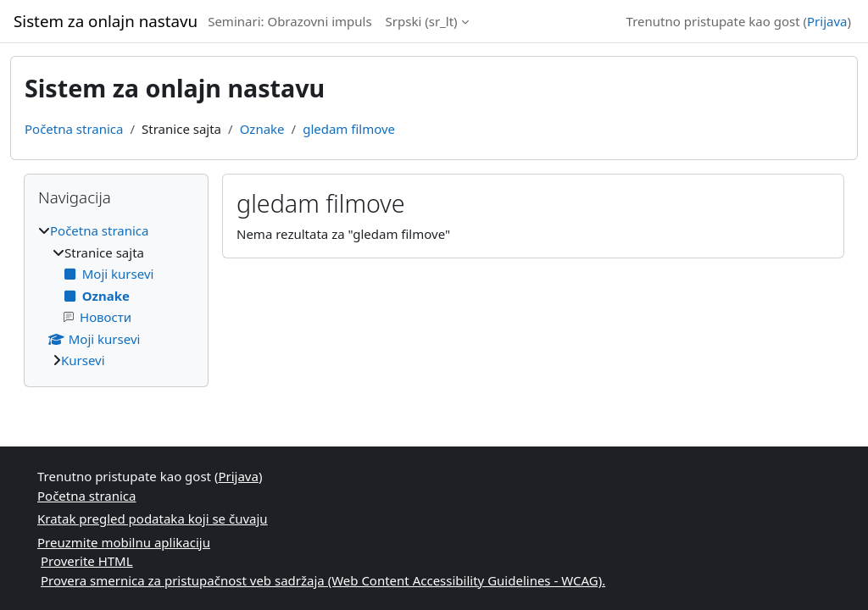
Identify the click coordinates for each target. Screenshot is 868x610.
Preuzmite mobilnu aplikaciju (124, 542)
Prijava (827, 21)
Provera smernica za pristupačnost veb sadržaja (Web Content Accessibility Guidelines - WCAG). (323, 580)
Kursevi (83, 360)
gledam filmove (349, 129)
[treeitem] (116, 296)
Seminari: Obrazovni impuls (289, 21)
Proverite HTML (87, 561)
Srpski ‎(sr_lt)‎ (422, 21)
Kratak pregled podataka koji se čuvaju (153, 518)
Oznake (262, 129)
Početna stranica (74, 129)
